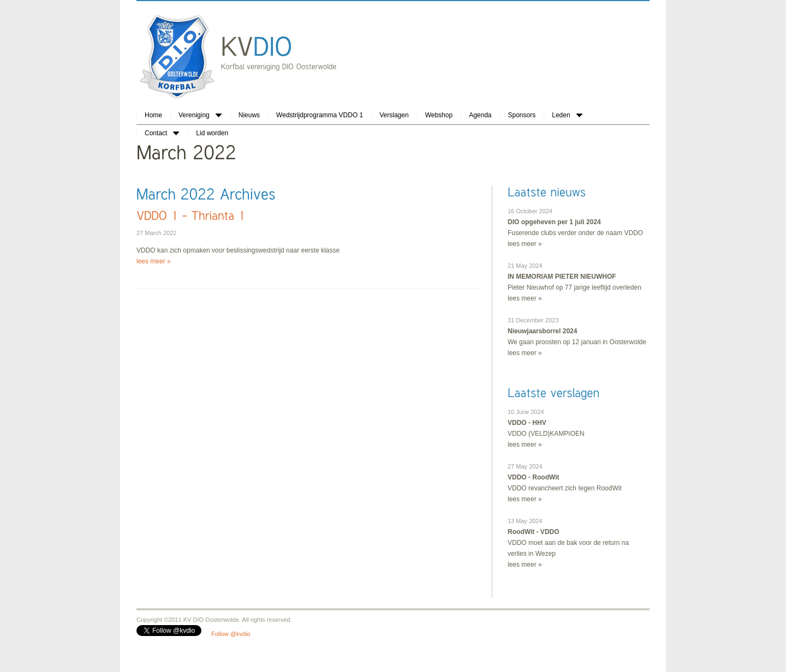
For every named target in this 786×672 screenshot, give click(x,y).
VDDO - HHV (527, 423)
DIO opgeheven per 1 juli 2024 (554, 222)
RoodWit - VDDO (534, 532)
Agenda (480, 115)
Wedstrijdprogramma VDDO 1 (320, 115)
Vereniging (200, 115)
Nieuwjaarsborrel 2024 (542, 331)
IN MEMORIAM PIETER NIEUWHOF (562, 277)
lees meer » (154, 261)
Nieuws (249, 115)
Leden (567, 115)
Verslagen (394, 115)
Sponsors (522, 115)
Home (153, 115)
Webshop (439, 115)
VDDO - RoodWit (534, 477)
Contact (162, 133)
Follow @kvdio (231, 634)
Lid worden (212, 133)
